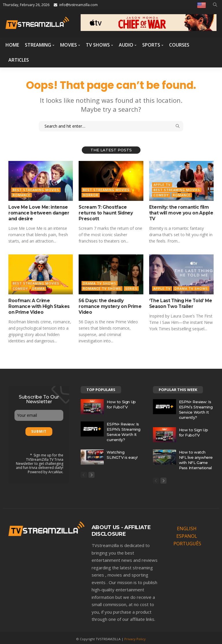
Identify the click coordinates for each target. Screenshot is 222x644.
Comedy (161, 195)
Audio (126, 45)
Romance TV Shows (102, 287)
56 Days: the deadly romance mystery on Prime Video (109, 302)
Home (12, 45)
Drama (38, 287)
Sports (151, 45)
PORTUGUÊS (187, 542)
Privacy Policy (135, 637)
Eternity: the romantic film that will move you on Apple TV (179, 212)
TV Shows (98, 45)
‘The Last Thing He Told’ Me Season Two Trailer (179, 302)
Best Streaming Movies (36, 190)
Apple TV (162, 185)
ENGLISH (187, 526)
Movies (69, 45)
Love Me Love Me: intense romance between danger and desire (36, 212)
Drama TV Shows (100, 282)
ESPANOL (187, 534)
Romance (22, 195)
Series (131, 287)
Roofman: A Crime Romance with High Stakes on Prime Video (38, 304)
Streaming (38, 45)
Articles (19, 60)
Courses (179, 45)
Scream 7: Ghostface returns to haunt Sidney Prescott (109, 210)
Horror (91, 195)
